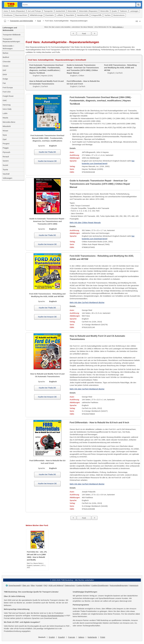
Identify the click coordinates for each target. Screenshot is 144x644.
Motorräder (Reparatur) (88, 11)
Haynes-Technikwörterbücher (52, 616)
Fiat (4, 83)
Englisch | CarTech (46, 84)
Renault (6, 157)
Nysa (5, 135)
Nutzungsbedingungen (119, 585)
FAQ (46, 585)
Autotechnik (60, 11)
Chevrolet (6, 62)
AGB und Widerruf (56, 585)
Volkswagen (7, 178)
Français (72, 637)
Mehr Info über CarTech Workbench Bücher (87, 302)
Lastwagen (134, 11)
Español (61, 637)
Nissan (5, 131)
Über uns (26, 585)
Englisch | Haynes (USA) (46, 70)
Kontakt (39, 585)
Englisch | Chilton (83, 70)
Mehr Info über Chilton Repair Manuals (85, 222)
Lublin (5, 113)
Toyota (5, 169)
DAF (4, 70)
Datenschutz (70, 585)
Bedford (6, 57)
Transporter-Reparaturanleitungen (11, 40)
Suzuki (5, 165)
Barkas (5, 53)
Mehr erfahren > (118, 27)
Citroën (6, 66)
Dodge (5, 79)
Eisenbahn (50, 15)
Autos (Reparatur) (18, 11)
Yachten (108, 15)
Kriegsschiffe (96, 15)
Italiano (81, 637)
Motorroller (105, 11)
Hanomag (7, 105)
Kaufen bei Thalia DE (47, 152)
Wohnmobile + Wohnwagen (8, 47)
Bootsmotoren (119, 15)
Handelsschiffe (83, 15)
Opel (5, 139)
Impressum (134, 585)
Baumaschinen (21, 15)
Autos (6, 11)
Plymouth (6, 152)
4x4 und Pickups (34, 11)
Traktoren (123, 11)
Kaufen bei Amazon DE (47, 161)
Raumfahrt (70, 15)
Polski (103, 637)
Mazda (5, 118)
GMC (5, 100)
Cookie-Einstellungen (100, 585)
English (52, 637)
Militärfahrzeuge (36, 15)
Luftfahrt (60, 15)
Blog (33, 585)
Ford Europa (8, 87)
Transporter (48, 11)
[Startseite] (5, 21)
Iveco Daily (7, 109)
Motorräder (72, 11)
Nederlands (92, 637)
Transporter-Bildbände (12, 35)
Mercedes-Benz (9, 122)
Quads (114, 11)
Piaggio (6, 148)
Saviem (6, 161)
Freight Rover (8, 96)
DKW (5, 74)
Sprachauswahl (15, 585)
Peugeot (6, 144)
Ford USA (7, 92)
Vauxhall (6, 174)
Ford (39, 21)
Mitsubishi (7, 126)
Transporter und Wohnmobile (21, 21)
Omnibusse (8, 15)
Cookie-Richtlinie (83, 585)
